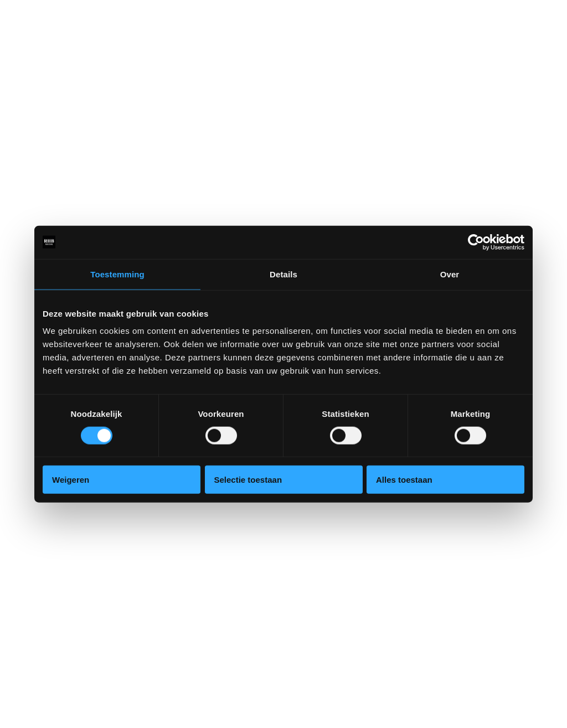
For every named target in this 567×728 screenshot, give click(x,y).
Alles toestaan (404, 480)
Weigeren (71, 480)
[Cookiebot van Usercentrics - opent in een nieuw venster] (476, 242)
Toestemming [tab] (117, 274)
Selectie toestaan (248, 480)
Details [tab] (283, 274)
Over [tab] (450, 274)
